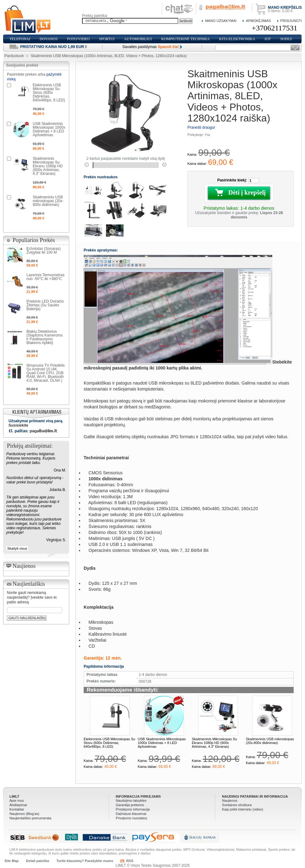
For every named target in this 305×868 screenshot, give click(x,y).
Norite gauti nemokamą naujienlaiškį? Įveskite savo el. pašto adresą (32, 597)
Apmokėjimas (258, 21)
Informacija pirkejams (138, 796)
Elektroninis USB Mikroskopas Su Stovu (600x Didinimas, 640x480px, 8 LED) (109, 743)
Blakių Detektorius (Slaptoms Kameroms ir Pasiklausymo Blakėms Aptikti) (44, 337)
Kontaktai (17, 809)
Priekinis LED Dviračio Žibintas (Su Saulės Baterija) (45, 305)
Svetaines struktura (237, 805)
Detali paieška (38, 861)
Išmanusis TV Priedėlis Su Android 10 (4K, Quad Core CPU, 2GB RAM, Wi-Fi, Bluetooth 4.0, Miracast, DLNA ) (46, 373)
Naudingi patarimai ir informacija (255, 796)
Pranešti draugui (201, 127)
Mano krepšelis (285, 8)
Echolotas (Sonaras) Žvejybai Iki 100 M (44, 251)
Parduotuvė (14, 56)
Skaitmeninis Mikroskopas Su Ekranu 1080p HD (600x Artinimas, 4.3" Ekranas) (214, 743)
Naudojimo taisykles (131, 801)
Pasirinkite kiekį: (232, 180)
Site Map (11, 861)
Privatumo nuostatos (131, 818)
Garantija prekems (130, 805)
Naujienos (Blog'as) (24, 814)
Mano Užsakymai (221, 21)
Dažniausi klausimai (131, 814)
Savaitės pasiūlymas (151, 47)
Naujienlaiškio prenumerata (30, 818)
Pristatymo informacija (133, 809)
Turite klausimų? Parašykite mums (85, 861)
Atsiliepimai (18, 805)
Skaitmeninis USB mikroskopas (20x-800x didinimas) (270, 741)
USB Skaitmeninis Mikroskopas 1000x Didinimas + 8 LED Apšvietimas (162, 743)
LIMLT (14, 796)
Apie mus (17, 801)
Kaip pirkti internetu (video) (243, 809)
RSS (130, 861)
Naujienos (230, 801)
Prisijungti (291, 21)
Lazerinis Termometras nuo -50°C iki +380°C (45, 277)
